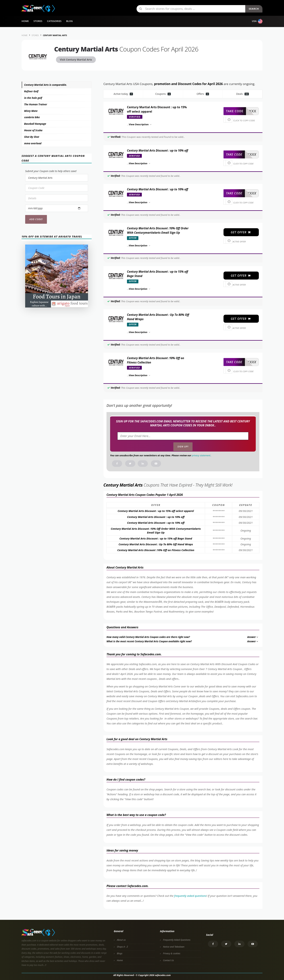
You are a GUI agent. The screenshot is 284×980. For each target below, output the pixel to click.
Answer (253, 637)
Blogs (120, 953)
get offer (241, 232)
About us (121, 940)
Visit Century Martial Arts (76, 60)
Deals (243, 94)
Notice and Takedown (174, 947)
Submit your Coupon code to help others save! (51, 171)
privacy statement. (201, 455)
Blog (69, 21)
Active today (123, 94)
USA (257, 21)
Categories (54, 21)
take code (235, 111)
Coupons (163, 94)
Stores (38, 21)
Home (25, 21)
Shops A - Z (122, 947)
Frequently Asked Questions (177, 940)
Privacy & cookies (172, 953)
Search (254, 9)
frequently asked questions (190, 896)
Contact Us (168, 960)
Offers (203, 94)
